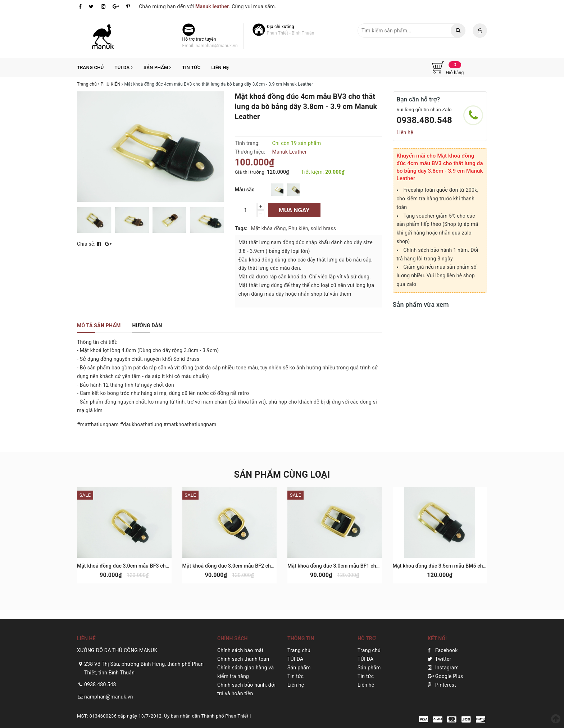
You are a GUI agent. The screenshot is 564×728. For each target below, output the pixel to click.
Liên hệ (220, 67)
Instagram (443, 668)
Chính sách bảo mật (240, 650)
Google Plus (445, 676)
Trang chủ (90, 67)
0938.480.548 (425, 120)
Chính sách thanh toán (243, 659)
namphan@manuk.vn (109, 697)
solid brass (324, 228)
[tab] (99, 326)
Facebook (443, 650)
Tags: (241, 228)
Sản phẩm (157, 67)
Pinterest (442, 685)
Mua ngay (294, 210)
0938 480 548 (100, 684)
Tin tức (191, 67)
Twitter (439, 659)
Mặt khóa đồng (269, 228)
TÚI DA (124, 67)
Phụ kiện (298, 228)
